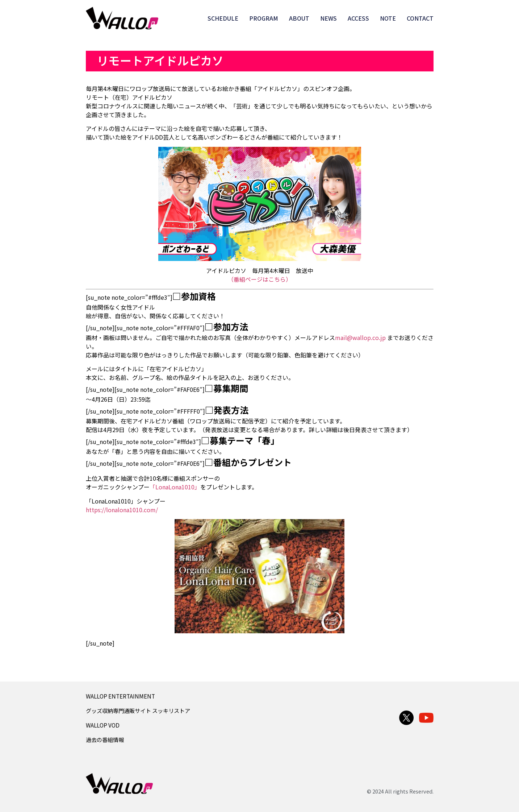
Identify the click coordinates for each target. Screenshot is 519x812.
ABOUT (299, 18)
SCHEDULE (223, 18)
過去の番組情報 (105, 739)
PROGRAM (264, 18)
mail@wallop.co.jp (360, 337)
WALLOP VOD (103, 725)
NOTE (388, 18)
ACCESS (358, 18)
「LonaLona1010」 (175, 487)
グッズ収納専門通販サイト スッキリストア (138, 710)
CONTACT (420, 18)
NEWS (328, 18)
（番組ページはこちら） (260, 279)
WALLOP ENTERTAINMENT (120, 696)
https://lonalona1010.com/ (122, 510)
